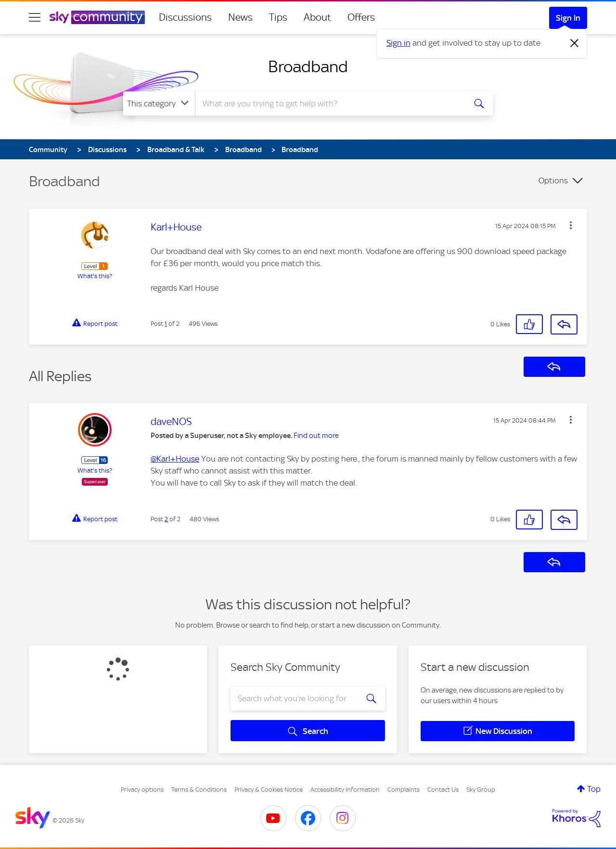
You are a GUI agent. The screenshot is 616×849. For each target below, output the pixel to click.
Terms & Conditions (199, 790)
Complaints (404, 790)
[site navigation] (35, 17)
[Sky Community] (97, 17)
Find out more (316, 436)
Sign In (568, 18)
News (240, 17)
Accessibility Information (345, 790)
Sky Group (481, 790)
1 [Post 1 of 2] (166, 324)
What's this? (95, 276)
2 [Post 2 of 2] (166, 519)
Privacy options (142, 790)
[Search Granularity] (159, 103)
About (317, 17)
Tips (278, 17)
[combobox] (329, 103)
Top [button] (594, 789)
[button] (571, 225)
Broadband (308, 66)
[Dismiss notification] (575, 43)
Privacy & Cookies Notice (269, 790)
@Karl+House (175, 459)
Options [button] (553, 180)
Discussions (185, 17)
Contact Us (443, 790)
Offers (361, 17)
